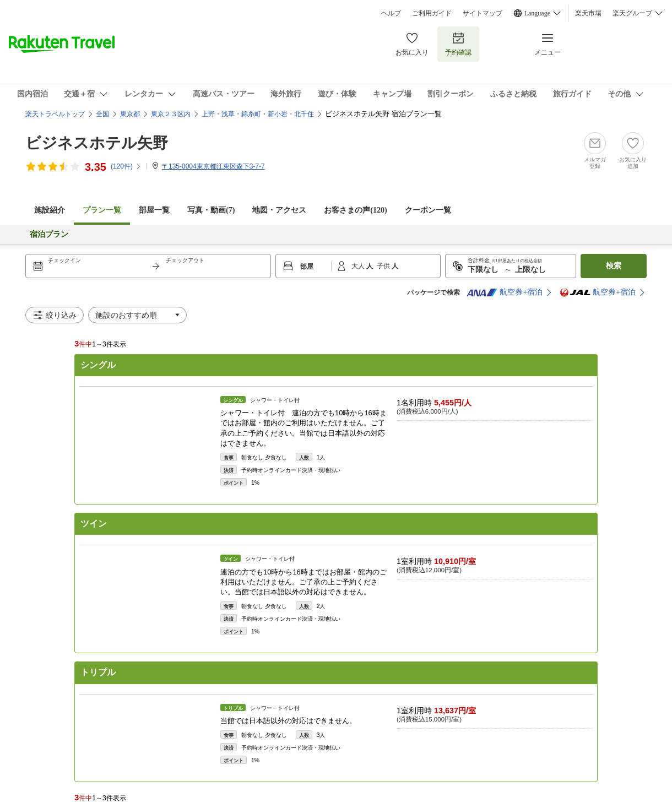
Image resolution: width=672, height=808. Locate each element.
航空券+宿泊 (505, 292)
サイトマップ (483, 13)
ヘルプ (391, 13)
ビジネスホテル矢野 (97, 143)
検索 (614, 266)
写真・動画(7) (211, 210)
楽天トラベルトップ (55, 114)
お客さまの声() (355, 210)
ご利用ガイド (432, 13)
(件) (126, 166)
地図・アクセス (279, 210)
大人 (359, 266)
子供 (384, 266)
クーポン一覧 (428, 210)
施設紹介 (50, 210)
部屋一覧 (154, 210)
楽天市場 (588, 13)
